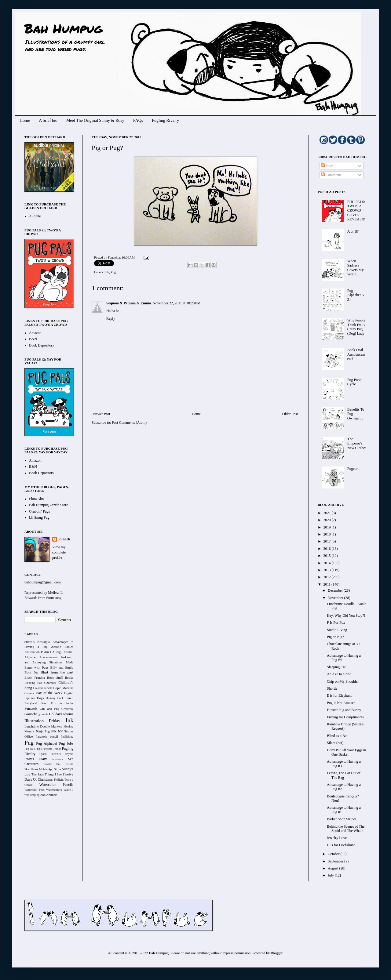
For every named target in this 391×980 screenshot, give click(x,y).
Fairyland (31, 703)
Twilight (59, 780)
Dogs (40, 698)
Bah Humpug (63, 28)
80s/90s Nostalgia (37, 642)
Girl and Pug (49, 709)
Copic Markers (63, 688)
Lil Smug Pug (39, 517)
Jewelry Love (337, 838)
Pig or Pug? (335, 637)
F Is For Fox (336, 622)
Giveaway (67, 709)
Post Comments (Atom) (129, 423)
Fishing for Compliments (345, 717)
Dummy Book (55, 698)
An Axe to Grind (339, 674)
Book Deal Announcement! (356, 354)
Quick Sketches (50, 754)
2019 (328, 527)
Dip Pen (30, 698)
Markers (57, 726)
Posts (327, 166)
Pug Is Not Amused (341, 703)
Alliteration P (34, 652)
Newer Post (102, 414)
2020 (328, 520)
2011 (328, 584)
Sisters (69, 764)
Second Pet (51, 764)
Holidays (55, 714)
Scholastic (58, 759)
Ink (107, 272)
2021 (328, 513)
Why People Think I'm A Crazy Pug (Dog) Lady (356, 327)
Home (25, 120)
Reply (111, 318)
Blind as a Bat (337, 736)
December (336, 590)
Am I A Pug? (53, 652)
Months (29, 731)
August (334, 868)
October (334, 854)
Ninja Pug (43, 731)
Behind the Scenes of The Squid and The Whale (346, 829)
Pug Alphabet (47, 743)
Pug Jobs (66, 743)
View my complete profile (59, 552)
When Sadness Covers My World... (356, 268)
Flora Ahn (36, 499)
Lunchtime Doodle (37, 726)
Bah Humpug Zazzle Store (49, 505)
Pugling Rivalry (165, 120)
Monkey (68, 726)
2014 (328, 563)
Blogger (276, 953)
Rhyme (69, 754)
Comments (331, 175)
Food (44, 703)
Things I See (53, 774)
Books (69, 677)
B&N (33, 339)
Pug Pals (30, 749)
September (336, 861)
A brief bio (48, 120)
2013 (328, 570)
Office (29, 736)
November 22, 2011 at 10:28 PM (177, 303)
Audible (35, 216)
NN (54, 731)
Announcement (49, 657)
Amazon (35, 333)
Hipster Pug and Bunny (344, 710)
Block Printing (35, 677)
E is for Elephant (339, 695)
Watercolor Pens (35, 790)
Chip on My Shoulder (343, 681)
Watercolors (54, 789)
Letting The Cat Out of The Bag (344, 775)
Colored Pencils (43, 688)
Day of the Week (49, 693)
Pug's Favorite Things (48, 749)
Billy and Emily (62, 667)
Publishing (67, 737)
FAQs (138, 120)
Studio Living (337, 630)
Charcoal (50, 683)
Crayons (29, 693)
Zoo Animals (49, 795)
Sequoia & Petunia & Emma (129, 303)
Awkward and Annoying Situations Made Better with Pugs (49, 662)
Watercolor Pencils (56, 785)
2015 (328, 556)
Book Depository (42, 345)
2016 (328, 549)
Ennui (69, 698)
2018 (328, 534)
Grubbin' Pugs (40, 511)
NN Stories (66, 731)
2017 (328, 541)
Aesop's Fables (62, 647)
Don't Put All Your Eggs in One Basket (346, 752)
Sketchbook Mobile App (39, 769)
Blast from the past (57, 672)
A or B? (353, 231)
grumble (43, 714)
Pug (113, 272)
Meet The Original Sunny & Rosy (95, 120)
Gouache (31, 714)
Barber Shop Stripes (342, 819)
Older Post (290, 414)
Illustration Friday (42, 721)
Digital (69, 693)
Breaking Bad (33, 683)
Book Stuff (55, 677)
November (336, 598)
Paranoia (42, 736)
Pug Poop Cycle (354, 382)
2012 (328, 577)
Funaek (113, 257)
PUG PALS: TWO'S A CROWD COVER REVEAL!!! (356, 211)
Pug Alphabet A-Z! (356, 295)
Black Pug (31, 672)
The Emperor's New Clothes (357, 443)
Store (58, 769)
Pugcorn (353, 469)
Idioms (68, 714)
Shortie (332, 688)
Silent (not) (335, 743)
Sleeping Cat (336, 667)
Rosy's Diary (36, 759)
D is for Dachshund (341, 845)
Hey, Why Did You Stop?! (346, 615)
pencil (54, 736)
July (331, 875)
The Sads (38, 774)
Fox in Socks (62, 703)
